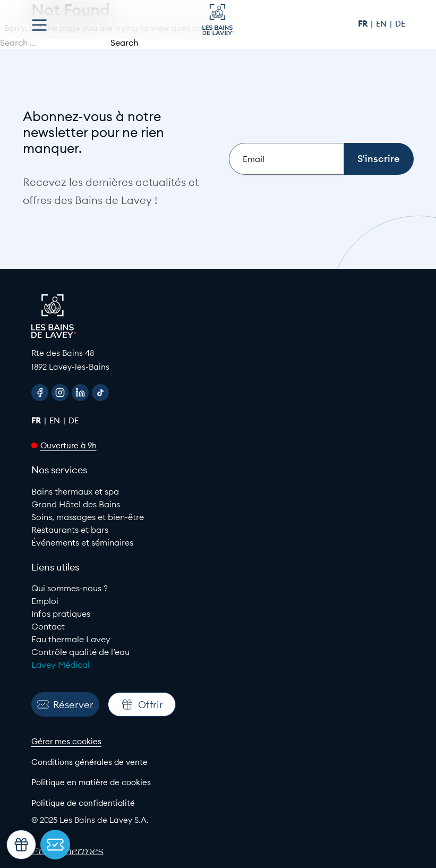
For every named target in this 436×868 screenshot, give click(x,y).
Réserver (65, 705)
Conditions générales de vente (89, 762)
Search (124, 42)
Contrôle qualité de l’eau (80, 652)
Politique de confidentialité (83, 803)
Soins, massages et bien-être (88, 517)
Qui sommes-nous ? (70, 588)
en (382, 24)
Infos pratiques (61, 614)
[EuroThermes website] (76, 852)
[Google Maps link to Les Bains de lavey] (218, 360)
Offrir (142, 704)
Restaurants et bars (70, 530)
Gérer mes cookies (66, 741)
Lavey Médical (61, 665)
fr (364, 24)
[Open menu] (39, 25)
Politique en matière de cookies (91, 782)
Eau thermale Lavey (71, 639)
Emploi (45, 601)
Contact (48, 626)
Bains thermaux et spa (75, 491)
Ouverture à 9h (69, 445)
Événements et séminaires (82, 542)
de (400, 24)
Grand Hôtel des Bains (76, 504)
